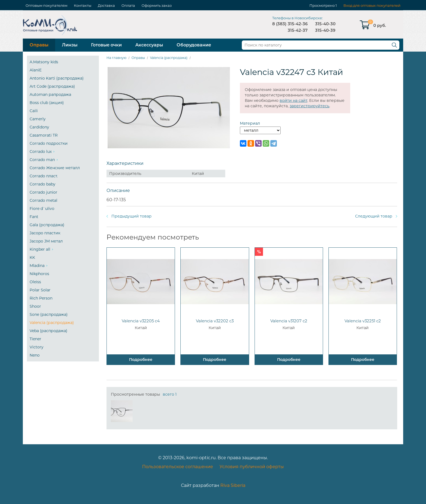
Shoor (35, 306)
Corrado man (42, 160)
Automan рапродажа (50, 94)
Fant (34, 217)
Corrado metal (43, 200)
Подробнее (141, 360)
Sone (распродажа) (49, 314)
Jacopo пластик (45, 233)
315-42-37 (298, 30)
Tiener (35, 339)
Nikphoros (39, 274)
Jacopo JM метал (46, 241)
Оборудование (194, 45)
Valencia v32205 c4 (141, 321)
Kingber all (40, 249)
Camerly (38, 119)
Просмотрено (322, 5)
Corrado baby (43, 184)
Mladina (37, 266)
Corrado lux (41, 152)
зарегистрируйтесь (309, 106)
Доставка (106, 5)
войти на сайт (293, 100)
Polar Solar (40, 290)
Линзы (70, 45)
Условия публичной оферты (252, 467)
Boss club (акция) (47, 103)
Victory (37, 347)
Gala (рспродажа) (47, 225)
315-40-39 (325, 30)
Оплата (128, 5)
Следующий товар (374, 216)
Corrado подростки (49, 143)
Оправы (39, 45)
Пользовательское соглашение (178, 467)
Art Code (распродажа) (52, 86)
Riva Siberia (233, 485)
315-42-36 (298, 24)
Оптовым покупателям (46, 5)
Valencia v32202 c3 (215, 321)
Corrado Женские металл (55, 168)
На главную (116, 58)
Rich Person (41, 298)
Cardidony (39, 127)
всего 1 (170, 394)
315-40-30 (325, 24)
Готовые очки (106, 45)
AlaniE (36, 70)
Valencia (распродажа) (52, 323)
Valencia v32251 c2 (363, 321)
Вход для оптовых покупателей (372, 5)
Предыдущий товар (131, 216)
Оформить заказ (157, 5)
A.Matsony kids (44, 62)
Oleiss (35, 282)
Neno (35, 355)
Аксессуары (149, 45)
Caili (34, 111)
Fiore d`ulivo (42, 209)
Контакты (83, 5)
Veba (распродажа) (48, 331)
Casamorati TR (44, 135)
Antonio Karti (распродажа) (57, 78)
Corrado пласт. (44, 176)
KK (32, 257)
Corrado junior (43, 192)
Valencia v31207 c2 (289, 321)
